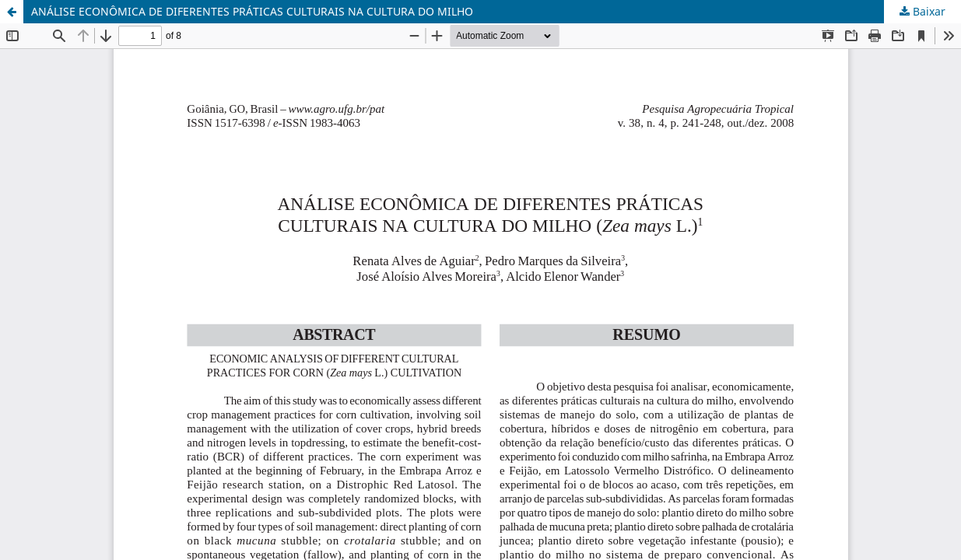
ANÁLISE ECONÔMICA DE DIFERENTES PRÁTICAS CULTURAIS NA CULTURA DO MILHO (252, 11)
